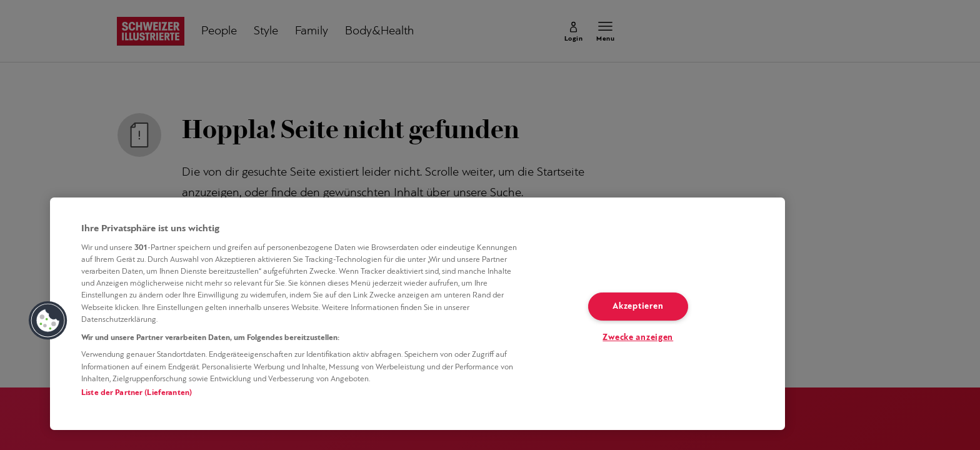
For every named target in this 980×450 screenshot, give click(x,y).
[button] (48, 321)
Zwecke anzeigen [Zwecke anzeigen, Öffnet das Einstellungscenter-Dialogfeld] (638, 338)
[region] (417, 314)
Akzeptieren (638, 307)
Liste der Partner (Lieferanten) (137, 393)
